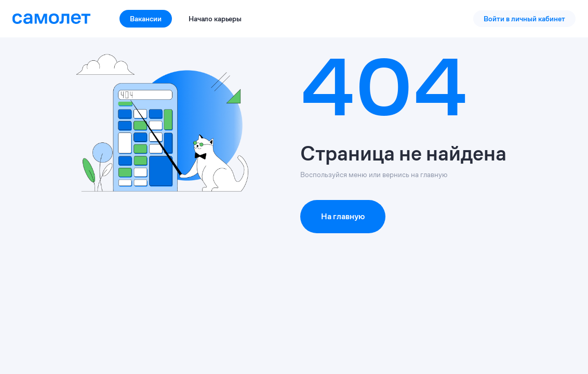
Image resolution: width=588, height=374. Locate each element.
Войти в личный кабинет (524, 19)
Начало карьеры (215, 19)
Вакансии (146, 19)
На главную (343, 216)
